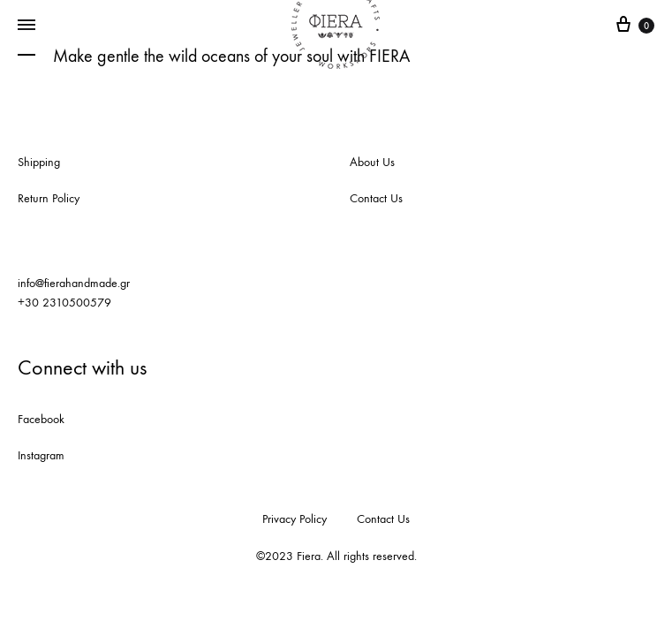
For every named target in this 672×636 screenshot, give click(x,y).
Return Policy (49, 198)
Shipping (39, 162)
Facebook (41, 419)
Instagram (41, 455)
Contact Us (376, 198)
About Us (372, 162)
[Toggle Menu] (26, 26)
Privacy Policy (294, 519)
